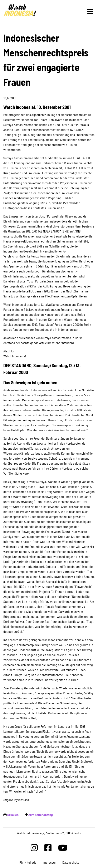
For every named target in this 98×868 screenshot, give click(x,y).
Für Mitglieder (28, 862)
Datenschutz (70, 862)
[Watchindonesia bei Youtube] (63, 847)
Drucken (13, 815)
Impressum (50, 862)
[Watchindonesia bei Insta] (34, 847)
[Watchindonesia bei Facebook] (48, 847)
